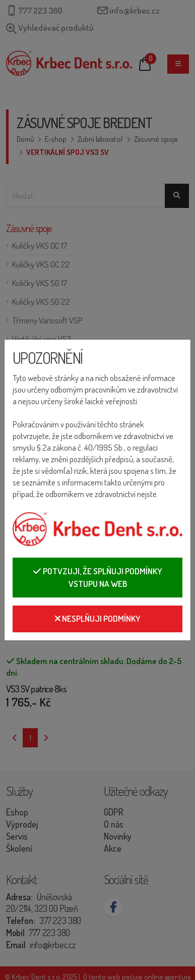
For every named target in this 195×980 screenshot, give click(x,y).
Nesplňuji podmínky (98, 618)
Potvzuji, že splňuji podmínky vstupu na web (97, 578)
